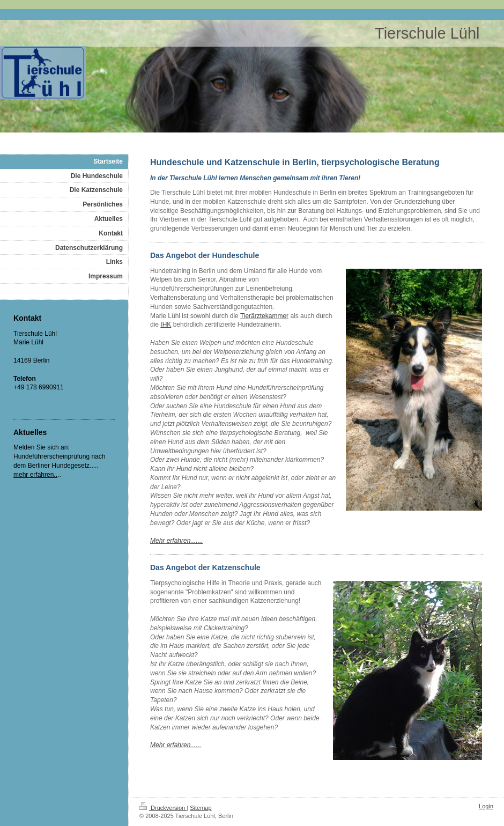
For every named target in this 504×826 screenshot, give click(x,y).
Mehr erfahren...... (176, 745)
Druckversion (163, 808)
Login (486, 806)
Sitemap (201, 808)
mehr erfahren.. (35, 475)
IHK (166, 324)
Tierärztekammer (264, 316)
